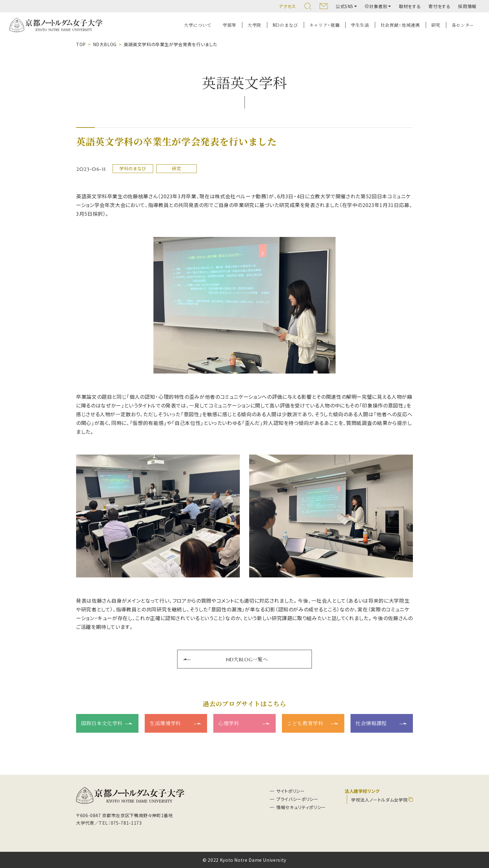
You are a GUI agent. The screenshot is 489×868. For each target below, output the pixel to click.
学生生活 (360, 25)
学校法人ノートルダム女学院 (379, 800)
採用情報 (467, 6)
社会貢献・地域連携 (400, 25)
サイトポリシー (290, 791)
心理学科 (229, 723)
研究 (436, 25)
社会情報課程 (371, 723)
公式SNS (344, 6)
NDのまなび (285, 25)
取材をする (410, 6)
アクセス (288, 6)
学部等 (230, 25)
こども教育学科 (305, 723)
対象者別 (376, 6)
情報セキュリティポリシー (301, 807)
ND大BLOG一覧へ (247, 659)
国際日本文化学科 (102, 723)
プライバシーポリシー (297, 799)
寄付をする (439, 6)
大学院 (254, 25)
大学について (198, 25)
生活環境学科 (165, 723)
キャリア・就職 (324, 25)
